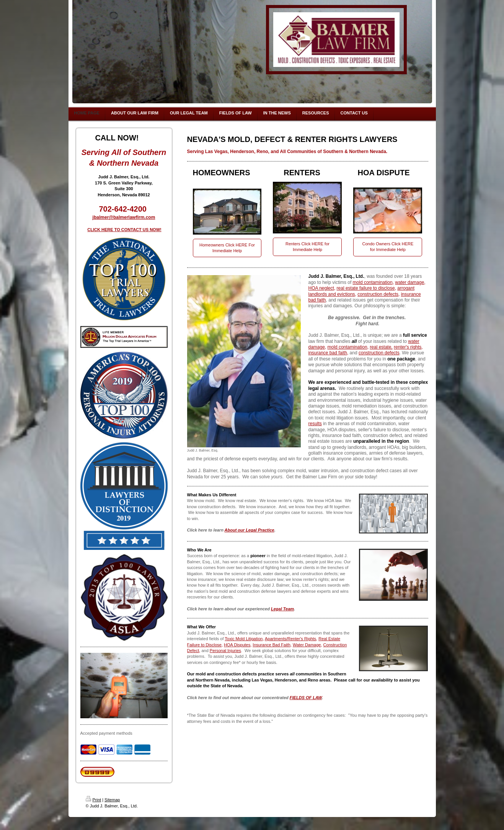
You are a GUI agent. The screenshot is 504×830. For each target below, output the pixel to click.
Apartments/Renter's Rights (290, 639)
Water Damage (307, 645)
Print (94, 800)
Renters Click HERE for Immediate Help (307, 247)
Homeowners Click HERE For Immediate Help (227, 248)
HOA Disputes (237, 645)
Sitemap (112, 800)
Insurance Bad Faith (271, 645)
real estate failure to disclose (366, 288)
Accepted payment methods (106, 733)
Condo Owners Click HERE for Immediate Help (388, 247)
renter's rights (408, 347)
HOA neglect (321, 288)
